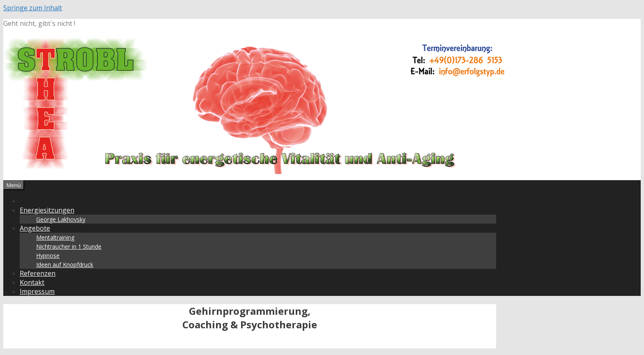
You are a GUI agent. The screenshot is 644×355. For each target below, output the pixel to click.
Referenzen (38, 273)
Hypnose (48, 255)
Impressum (37, 291)
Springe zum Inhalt (33, 8)
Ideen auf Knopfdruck (65, 265)
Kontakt (32, 282)
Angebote (35, 228)
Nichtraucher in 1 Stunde (69, 246)
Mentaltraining (55, 237)
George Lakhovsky (61, 219)
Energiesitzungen (47, 210)
